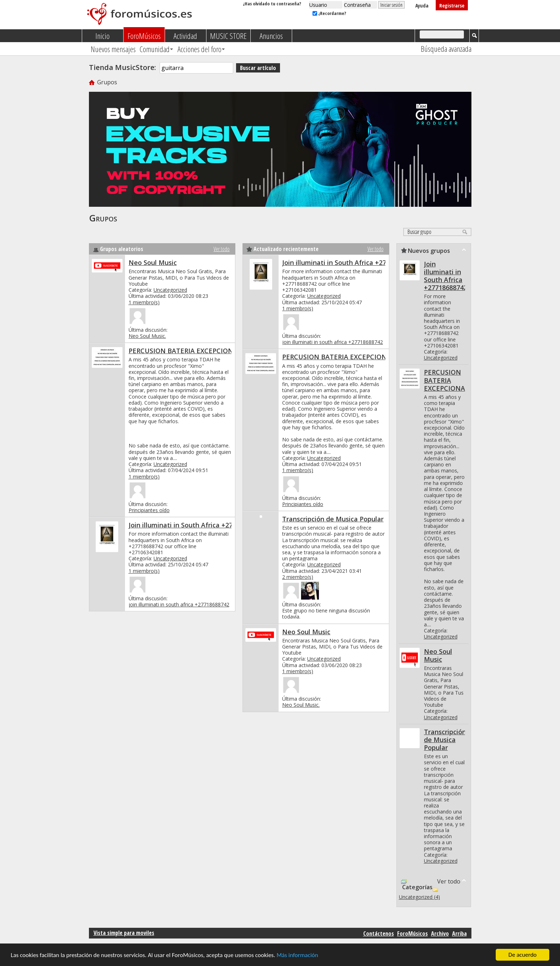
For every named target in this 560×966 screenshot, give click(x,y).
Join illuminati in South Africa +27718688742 (197, 525)
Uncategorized (170, 290)
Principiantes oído (149, 510)
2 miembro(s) (298, 577)
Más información (297, 955)
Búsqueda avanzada (446, 49)
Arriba (459, 934)
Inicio (102, 36)
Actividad (185, 36)
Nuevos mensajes (113, 49)
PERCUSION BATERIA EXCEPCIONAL (185, 351)
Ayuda (422, 6)
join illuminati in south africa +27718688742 (179, 604)
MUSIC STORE (228, 36)
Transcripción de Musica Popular (333, 519)
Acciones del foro (199, 49)
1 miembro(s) (144, 302)
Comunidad (155, 49)
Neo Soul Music (153, 262)
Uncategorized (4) (419, 897)
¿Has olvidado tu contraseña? (272, 4)
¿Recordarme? (329, 13)
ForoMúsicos (144, 36)
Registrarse (452, 6)
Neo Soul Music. (147, 336)
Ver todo (222, 249)
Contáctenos (379, 934)
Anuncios (271, 36)
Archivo (440, 934)
